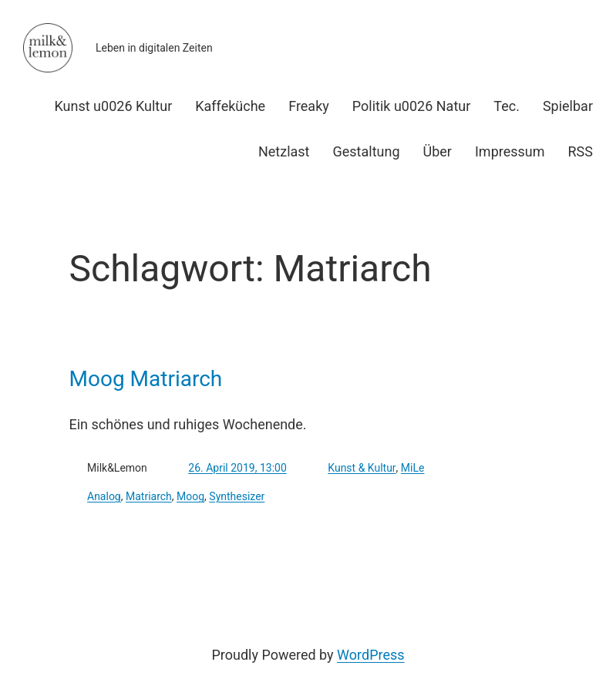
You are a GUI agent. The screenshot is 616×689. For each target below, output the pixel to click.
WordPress (370, 655)
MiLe (413, 468)
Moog (190, 496)
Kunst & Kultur (362, 468)
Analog (104, 496)
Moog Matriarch (146, 379)
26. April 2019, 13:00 (237, 468)
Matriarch (149, 496)
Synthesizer (237, 496)
